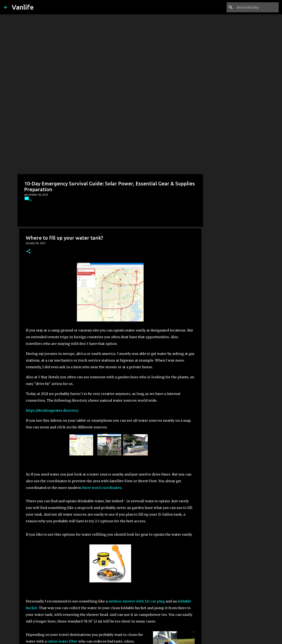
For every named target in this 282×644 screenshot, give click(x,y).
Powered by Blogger (141, 638)
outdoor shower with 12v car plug (137, 385)
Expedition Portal (70, 573)
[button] (28, 35)
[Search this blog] (257, 7)
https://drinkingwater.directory (52, 194)
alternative (84, 519)
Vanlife (23, 7)
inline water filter (63, 425)
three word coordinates (102, 271)
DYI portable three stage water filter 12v (89, 485)
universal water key (53, 519)
